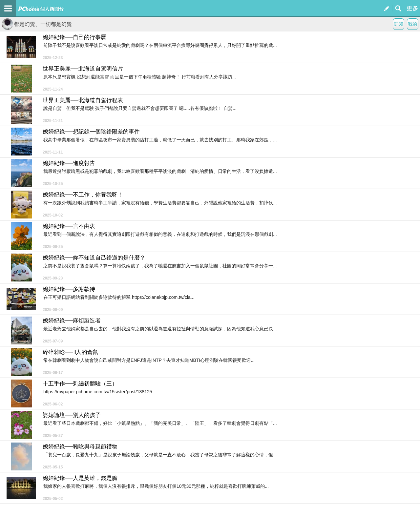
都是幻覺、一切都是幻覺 (37, 24)
